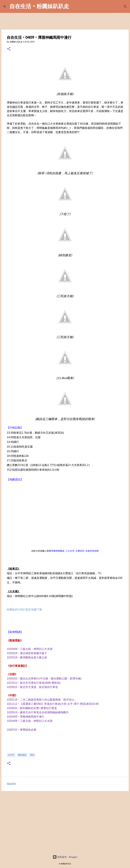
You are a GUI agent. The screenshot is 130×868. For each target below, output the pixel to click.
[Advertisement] (65, 824)
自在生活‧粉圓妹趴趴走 (39, 6)
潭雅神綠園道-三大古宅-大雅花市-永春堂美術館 (75, 551)
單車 (32, 755)
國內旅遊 (22, 755)
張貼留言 (12, 784)
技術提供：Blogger (65, 857)
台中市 (11, 755)
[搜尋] (125, 6)
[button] (9, 49)
